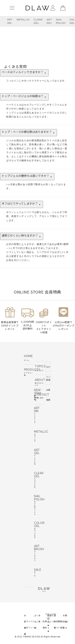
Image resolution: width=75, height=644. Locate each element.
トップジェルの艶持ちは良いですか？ (27, 177)
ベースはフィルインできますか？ (24, 73)
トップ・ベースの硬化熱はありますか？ (28, 133)
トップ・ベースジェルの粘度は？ (24, 97)
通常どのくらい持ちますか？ (22, 236)
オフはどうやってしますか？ (21, 204)
